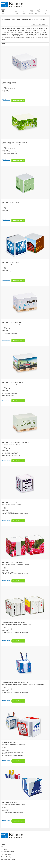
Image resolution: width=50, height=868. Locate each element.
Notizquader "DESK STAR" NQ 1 (11, 202)
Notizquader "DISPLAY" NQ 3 (10, 502)
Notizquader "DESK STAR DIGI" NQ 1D (13, 262)
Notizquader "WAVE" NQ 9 (10, 802)
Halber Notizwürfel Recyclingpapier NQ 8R (14, 142)
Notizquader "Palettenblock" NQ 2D (12, 382)
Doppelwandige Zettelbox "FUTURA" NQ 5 (14, 622)
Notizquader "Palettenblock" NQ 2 (12, 322)
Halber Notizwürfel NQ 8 (9, 82)
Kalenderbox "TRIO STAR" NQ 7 (11, 742)
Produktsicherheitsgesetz (7, 857)
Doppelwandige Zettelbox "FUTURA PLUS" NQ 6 (16, 682)
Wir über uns (4, 849)
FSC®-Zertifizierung (6, 854)
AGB (2, 847)
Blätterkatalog (39, 12)
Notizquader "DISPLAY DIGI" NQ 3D (12, 562)
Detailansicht (6, 100)
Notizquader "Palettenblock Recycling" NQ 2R (15, 442)
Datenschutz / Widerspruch (8, 859)
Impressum (4, 844)
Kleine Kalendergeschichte (8, 852)
